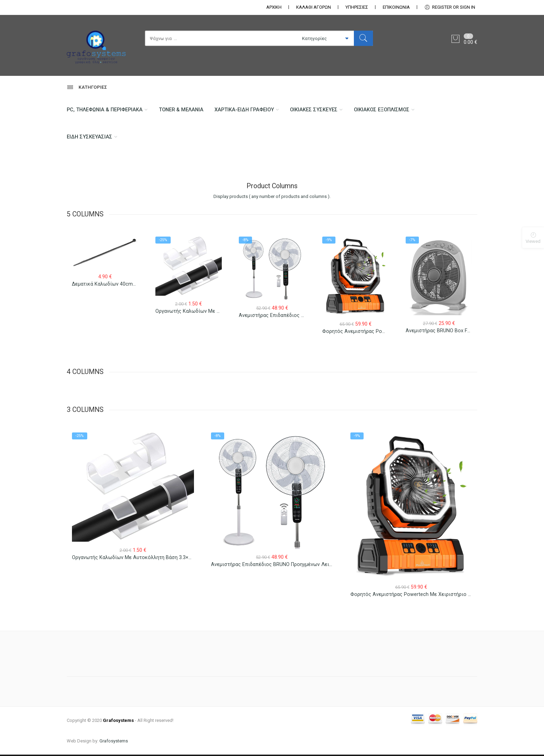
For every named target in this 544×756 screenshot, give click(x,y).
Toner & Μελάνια (183, 110)
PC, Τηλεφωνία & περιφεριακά (105, 110)
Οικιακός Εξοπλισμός (388, 110)
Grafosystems (114, 742)
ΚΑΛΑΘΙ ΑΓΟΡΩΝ (314, 7)
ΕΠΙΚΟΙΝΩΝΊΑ (396, 7)
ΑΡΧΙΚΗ (274, 7)
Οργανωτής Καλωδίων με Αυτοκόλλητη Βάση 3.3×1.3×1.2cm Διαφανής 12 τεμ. (163, 563)
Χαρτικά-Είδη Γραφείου (248, 110)
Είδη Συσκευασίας (90, 138)
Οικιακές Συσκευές (319, 110)
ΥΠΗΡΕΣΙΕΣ (357, 7)
